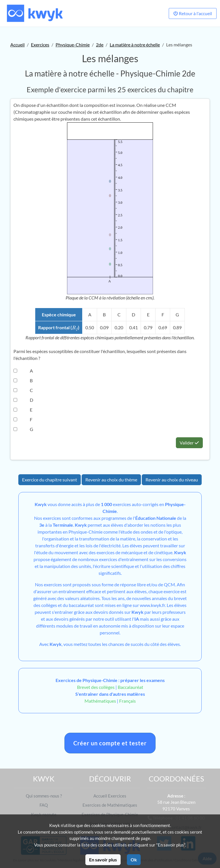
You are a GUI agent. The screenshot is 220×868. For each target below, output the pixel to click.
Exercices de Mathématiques (110, 805)
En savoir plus (103, 860)
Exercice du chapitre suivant (50, 480)
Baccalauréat (130, 687)
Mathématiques (100, 701)
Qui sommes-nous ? (44, 796)
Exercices (40, 45)
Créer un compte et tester (110, 743)
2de (100, 45)
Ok (134, 860)
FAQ (44, 805)
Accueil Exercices (110, 796)
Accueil (17, 45)
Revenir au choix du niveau (172, 480)
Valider (189, 443)
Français (127, 701)
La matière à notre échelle (135, 45)
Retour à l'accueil (193, 13)
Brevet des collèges (96, 687)
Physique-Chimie (73, 45)
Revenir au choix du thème (111, 480)
